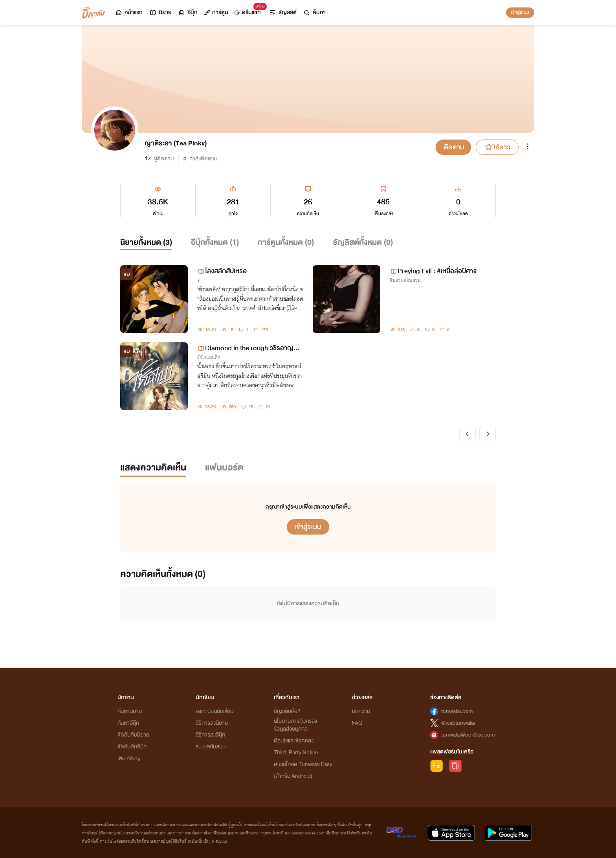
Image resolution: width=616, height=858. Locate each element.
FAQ (357, 723)
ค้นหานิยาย (130, 711)
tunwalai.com (457, 711)
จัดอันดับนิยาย (133, 735)
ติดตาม (454, 147)
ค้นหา (314, 12)
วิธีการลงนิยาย (212, 723)
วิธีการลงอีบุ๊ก (210, 735)
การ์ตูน (216, 12)
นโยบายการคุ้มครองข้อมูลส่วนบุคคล (295, 725)
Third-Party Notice (296, 752)
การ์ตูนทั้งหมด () (286, 242)
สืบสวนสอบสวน (405, 280)
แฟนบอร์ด (224, 468)
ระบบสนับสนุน (211, 747)
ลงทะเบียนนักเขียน (214, 711)
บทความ (361, 711)
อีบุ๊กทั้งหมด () (215, 242)
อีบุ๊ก (188, 12)
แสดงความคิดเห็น (153, 468)
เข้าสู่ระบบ (520, 12)
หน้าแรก (129, 12)
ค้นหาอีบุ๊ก (128, 723)
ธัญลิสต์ (283, 12)
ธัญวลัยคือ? (287, 711)
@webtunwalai (458, 723)
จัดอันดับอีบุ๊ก (132, 747)
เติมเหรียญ (129, 758)
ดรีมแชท (249, 10)
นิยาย (160, 12)
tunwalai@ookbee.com (468, 735)
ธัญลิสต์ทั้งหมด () (363, 242)
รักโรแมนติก (209, 357)
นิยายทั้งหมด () (146, 242)
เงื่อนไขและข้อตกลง (294, 741)
